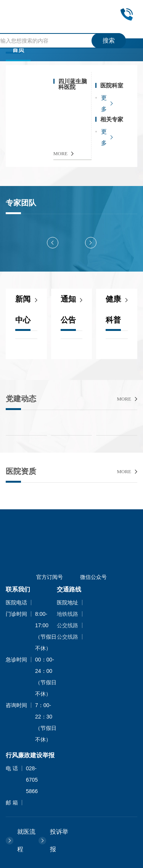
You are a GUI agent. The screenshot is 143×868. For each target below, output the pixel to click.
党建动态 (21, 399)
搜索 (109, 41)
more (24, 300)
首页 (18, 50)
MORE (61, 153)
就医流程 (26, 840)
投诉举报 (59, 840)
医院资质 (21, 471)
